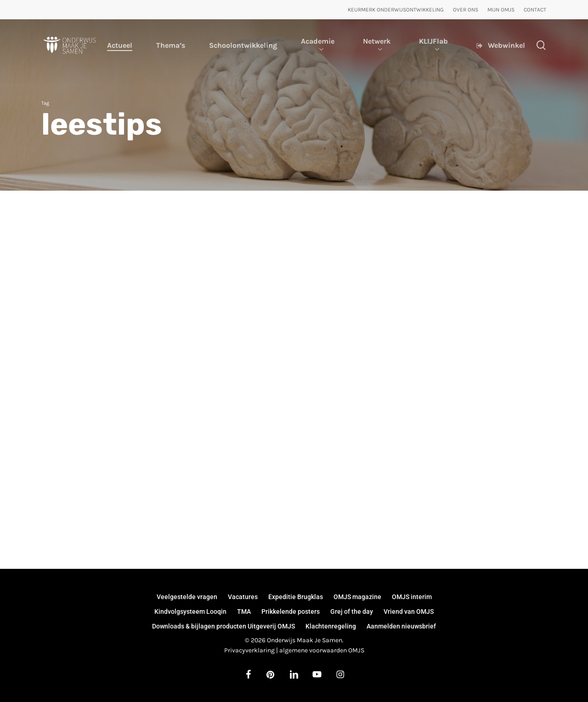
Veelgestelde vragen (187, 597)
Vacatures (243, 597)
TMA (244, 611)
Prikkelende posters (291, 611)
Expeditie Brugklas (296, 597)
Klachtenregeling (331, 626)
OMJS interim (412, 597)
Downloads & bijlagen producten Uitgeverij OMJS (223, 626)
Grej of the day (352, 611)
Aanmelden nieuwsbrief (401, 626)
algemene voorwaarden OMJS (322, 650)
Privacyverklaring (249, 650)
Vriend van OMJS (409, 611)
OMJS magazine (357, 597)
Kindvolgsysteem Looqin (190, 611)
